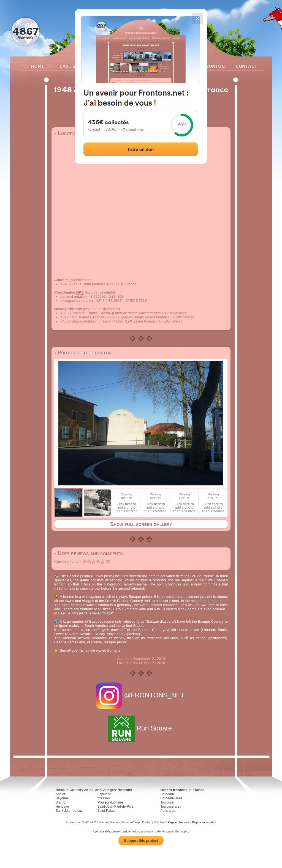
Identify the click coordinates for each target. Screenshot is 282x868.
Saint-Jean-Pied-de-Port (115, 807)
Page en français (179, 822)
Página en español (204, 822)
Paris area (168, 811)
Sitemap (115, 822)
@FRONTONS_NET (141, 695)
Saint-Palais (106, 811)
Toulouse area (171, 807)
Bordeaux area (171, 798)
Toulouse (167, 802)
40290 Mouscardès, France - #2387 (89, 317)
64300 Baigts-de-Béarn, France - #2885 (92, 321)
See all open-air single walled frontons (90, 650)
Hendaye (62, 807)
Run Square (141, 728)
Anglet (60, 794)
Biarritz (61, 802)
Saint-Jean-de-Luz (69, 811)
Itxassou (104, 798)
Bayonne (62, 798)
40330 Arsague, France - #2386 (86, 313)
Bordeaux (167, 794)
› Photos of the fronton (83, 353)
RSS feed (160, 822)
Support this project (141, 841)
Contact (246, 66)
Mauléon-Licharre (110, 802)
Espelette (104, 794)
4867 (25, 31)
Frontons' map (131, 822)
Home (38, 66)
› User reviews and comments (89, 553)
